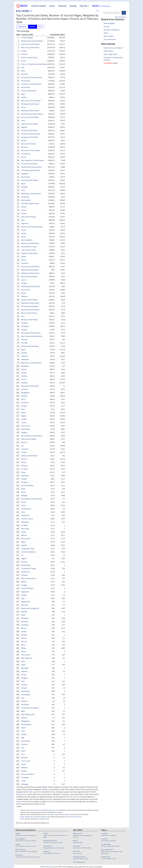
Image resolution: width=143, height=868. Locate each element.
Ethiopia (24, 466)
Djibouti (24, 688)
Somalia (24, 635)
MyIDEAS (101, 6)
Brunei (24, 502)
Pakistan (24, 340)
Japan (23, 94)
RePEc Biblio (108, 51)
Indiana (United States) (29, 131)
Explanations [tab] (22, 27)
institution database (40, 817)
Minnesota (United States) (31, 134)
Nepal (23, 542)
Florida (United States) (29, 164)
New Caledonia (27, 658)
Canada (24, 51)
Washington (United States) (31, 194)
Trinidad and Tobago (29, 568)
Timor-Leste (26, 761)
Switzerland (25, 81)
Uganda (24, 545)
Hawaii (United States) (29, 300)
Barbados (24, 495)
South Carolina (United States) (32, 227)
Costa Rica (25, 403)
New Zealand (26, 200)
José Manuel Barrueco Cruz (50, 810)
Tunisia (24, 379)
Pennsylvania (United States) (32, 77)
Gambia (24, 734)
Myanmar (24, 758)
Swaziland (25, 668)
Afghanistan (25, 602)
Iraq (23, 698)
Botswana (25, 622)
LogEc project (55, 815)
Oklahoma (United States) (30, 286)
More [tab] (40, 27)
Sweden (24, 97)
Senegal (24, 585)
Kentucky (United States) (30, 243)
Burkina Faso (26, 539)
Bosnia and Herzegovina (30, 608)
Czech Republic (27, 240)
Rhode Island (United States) (31, 167)
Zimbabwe (25, 618)
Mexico (24, 260)
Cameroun (25, 449)
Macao (23, 293)
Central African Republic (30, 708)
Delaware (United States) (30, 273)
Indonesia (25, 356)
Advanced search (120, 17)
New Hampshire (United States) (33, 160)
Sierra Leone (26, 655)
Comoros (24, 744)
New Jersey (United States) (31, 101)
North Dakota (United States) (32, 436)
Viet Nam (24, 343)
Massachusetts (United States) (32, 41)
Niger (23, 711)
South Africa (26, 290)
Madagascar (25, 721)
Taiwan (24, 233)
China (23, 107)
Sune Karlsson (66, 815)
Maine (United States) (29, 313)
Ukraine (24, 452)
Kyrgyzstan (25, 592)
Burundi (24, 641)
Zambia (24, 632)
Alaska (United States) (29, 456)
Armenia (24, 562)
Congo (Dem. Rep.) (28, 549)
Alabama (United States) (30, 270)
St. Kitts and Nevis (28, 774)
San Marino (25, 705)
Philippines (25, 326)
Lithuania (24, 389)
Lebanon (24, 353)
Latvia (23, 399)
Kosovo (24, 651)
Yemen (24, 764)
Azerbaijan (25, 476)
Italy (23, 67)
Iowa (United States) (28, 250)
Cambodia (25, 625)
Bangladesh (25, 393)
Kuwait (24, 492)
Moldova (24, 701)
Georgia (24, 406)
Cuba (23, 731)
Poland (24, 257)
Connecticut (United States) (31, 84)
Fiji (22, 555)
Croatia (24, 422)
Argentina (25, 223)
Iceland (24, 373)
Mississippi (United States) (31, 333)
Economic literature (39, 6)
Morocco (24, 459)
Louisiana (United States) (30, 267)
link (44, 804)
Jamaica (24, 479)
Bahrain (24, 582)
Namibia (24, 718)
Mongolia (25, 482)
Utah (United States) (28, 217)
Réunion (24, 442)
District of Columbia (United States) (34, 64)
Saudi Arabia (26, 429)
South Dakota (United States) (32, 499)
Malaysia (24, 296)
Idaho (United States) (29, 439)
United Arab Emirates (29, 247)
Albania (24, 535)
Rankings (73, 6)
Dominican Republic (28, 552)
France (24, 61)
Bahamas (24, 768)
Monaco (24, 638)
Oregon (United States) (29, 253)
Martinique (25, 529)
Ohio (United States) (28, 144)
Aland (23, 615)
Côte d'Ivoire (26, 426)
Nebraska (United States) (30, 303)
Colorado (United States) (30, 204)
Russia (23, 237)
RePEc (46, 789)
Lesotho (24, 595)
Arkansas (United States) (30, 346)
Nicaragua (25, 784)
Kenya (23, 472)
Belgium (24, 127)
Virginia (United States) (30, 124)
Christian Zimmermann (74, 817)
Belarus (24, 628)
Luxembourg (26, 154)
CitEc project (33, 792)
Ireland (24, 207)
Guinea (24, 675)
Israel (23, 121)
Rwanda (24, 612)
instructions (21, 802)
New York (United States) (30, 48)
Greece (24, 210)
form (50, 802)
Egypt (23, 349)
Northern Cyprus (27, 519)
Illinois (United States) (29, 58)
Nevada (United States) (29, 320)
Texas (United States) (29, 91)
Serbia (23, 505)
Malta (23, 489)
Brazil (23, 184)
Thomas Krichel (44, 819)
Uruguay (24, 330)
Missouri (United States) (30, 117)
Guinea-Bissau (26, 724)
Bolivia (24, 462)
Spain (23, 71)
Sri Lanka (24, 469)
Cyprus (24, 280)
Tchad (23, 781)
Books (106, 33)
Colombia (25, 263)
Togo (23, 598)
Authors (52, 6)
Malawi (24, 648)
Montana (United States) (30, 386)
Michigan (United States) (30, 104)
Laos (23, 748)
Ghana (23, 413)
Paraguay (24, 678)
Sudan (23, 665)
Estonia (24, 369)
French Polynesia (27, 588)
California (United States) (30, 44)
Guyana (24, 771)
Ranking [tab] (33, 27)
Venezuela (25, 359)
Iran (23, 446)
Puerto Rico (25, 572)
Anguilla (24, 671)
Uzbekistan (25, 515)
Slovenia (24, 376)
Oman (23, 512)
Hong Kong (25, 197)
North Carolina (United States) (32, 114)
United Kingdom (27, 38)
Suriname (25, 525)
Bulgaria (24, 432)
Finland (24, 213)
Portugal (24, 187)
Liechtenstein (26, 509)
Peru (23, 316)
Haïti (23, 681)
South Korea (25, 177)
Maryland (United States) (30, 111)
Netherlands (26, 87)
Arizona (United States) (29, 180)
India (23, 220)
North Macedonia (27, 486)
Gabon (23, 728)
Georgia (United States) (30, 137)
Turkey (24, 230)
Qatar (23, 409)
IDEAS (42, 867)
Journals (107, 27)
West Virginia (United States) (32, 336)
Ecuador (24, 419)
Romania (24, 383)
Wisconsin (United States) (30, 150)
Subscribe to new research (113, 48)
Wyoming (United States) (30, 310)
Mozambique (26, 565)
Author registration (111, 54)
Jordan (23, 532)
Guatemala (25, 522)
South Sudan (26, 741)
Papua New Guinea (28, 714)
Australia (24, 74)
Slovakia (24, 396)
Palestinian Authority (29, 578)
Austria (24, 157)
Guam (23, 751)
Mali (23, 738)
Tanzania (24, 575)
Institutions (62, 6)
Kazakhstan (25, 366)
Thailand (24, 323)
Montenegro (26, 695)
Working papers (109, 23)
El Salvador (25, 778)
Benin (23, 645)
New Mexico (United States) (31, 363)
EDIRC (87, 794)
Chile (23, 190)
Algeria (24, 559)
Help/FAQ (84, 6)
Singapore (25, 174)
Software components (112, 30)
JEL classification (110, 39)
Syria (23, 754)
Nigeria (24, 416)
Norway (24, 140)
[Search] (124, 13)
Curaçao (24, 685)
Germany (24, 54)
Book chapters (109, 36)
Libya (23, 661)
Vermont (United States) (30, 306)
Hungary (24, 283)
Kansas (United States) (29, 276)
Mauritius (25, 605)
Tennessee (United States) (31, 170)
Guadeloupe (25, 691)
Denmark (24, 147)
